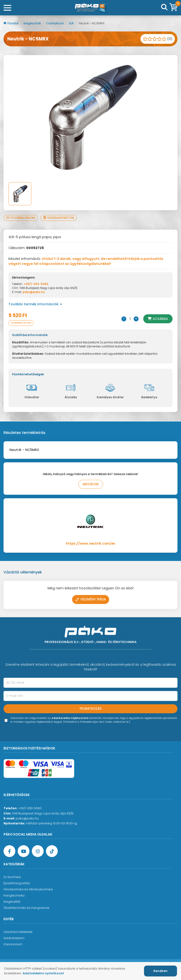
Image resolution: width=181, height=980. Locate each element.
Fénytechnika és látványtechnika (28, 889)
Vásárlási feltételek (18, 932)
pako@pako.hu (34, 292)
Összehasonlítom (59, 218)
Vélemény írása (91, 599)
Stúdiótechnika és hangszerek (26, 908)
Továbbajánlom (21, 218)
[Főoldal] (90, 8)
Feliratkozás (91, 709)
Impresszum (13, 944)
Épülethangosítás (17, 883)
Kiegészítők (33, 23)
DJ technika (12, 877)
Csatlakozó (55, 23)
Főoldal (11, 23)
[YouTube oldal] (24, 851)
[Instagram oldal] (38, 851)
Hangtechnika (14, 895)
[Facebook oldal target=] (9, 851)
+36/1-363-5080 (36, 284)
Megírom (91, 484)
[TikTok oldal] (52, 851)
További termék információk (35, 304)
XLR (72, 23)
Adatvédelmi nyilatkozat (43, 973)
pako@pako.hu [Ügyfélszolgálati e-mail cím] (27, 818)
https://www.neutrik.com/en (91, 544)
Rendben (160, 971)
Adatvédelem (14, 938)
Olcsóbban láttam (21, 323)
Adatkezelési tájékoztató (70, 718)
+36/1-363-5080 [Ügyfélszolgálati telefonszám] (30, 808)
